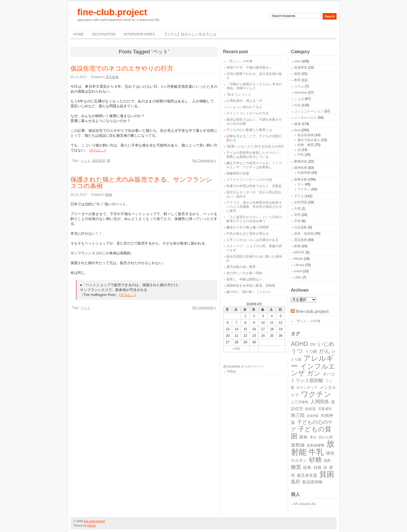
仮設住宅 (99, 161)
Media (299, 259)
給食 (307, 467)
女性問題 (301, 202)
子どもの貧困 (311, 432)
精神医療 (301, 168)
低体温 (310, 409)
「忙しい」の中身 (239, 61)
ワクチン (304, 189)
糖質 (296, 467)
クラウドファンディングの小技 (249, 180)
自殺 (317, 467)
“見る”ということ (239, 94)
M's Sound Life (305, 504)
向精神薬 (304, 173)
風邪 (295, 482)
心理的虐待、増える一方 (244, 101)
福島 (327, 461)
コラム (299, 86)
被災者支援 (307, 475)
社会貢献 (301, 227)
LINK (298, 277)
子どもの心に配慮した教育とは (249, 130)
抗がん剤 (326, 437)
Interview (301, 93)
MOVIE (299, 252)
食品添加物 (306, 135)
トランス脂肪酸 (307, 380)
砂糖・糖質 (306, 145)
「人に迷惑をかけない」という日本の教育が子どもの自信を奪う (254, 219)
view (297, 61)
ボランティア (307, 388)
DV (313, 344)
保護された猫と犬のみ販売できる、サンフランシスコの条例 (141, 183)
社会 (297, 105)
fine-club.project (112, 12)
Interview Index (139, 34)
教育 (297, 80)
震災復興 (112, 77)
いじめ (326, 344)
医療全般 (301, 179)
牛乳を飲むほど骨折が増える (248, 234)
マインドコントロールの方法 (248, 113)
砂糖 (315, 460)
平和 (297, 221)
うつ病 (311, 351)
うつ (297, 351)
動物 (109, 195)
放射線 (298, 445)
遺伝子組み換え (309, 140)
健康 (297, 124)
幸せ (313, 437)
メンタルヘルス (306, 118)
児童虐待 (325, 409)
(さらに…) (98, 150)
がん (325, 351)
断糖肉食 (301, 161)
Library (299, 265)
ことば (299, 99)
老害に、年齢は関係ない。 (246, 279)
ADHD (300, 344)
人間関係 (320, 402)
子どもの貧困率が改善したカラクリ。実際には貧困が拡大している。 (254, 155)
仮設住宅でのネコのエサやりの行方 (122, 68)
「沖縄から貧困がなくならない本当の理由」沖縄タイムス (254, 86)
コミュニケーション (309, 111)
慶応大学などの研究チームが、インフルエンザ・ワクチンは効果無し (254, 165)
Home (78, 34)
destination (104, 34)
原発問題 (313, 416)
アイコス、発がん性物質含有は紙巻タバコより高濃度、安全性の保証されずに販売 (254, 207)
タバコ (329, 374)
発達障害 (301, 68)
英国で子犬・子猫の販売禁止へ (249, 68)
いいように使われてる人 (244, 107)
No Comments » (204, 161)
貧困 (297, 74)
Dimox (92, 525)
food (297, 130)
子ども (299, 196)
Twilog (231, 371)
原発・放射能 (304, 234)
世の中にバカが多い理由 (244, 273)
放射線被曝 (315, 445)
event (298, 271)
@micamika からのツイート (243, 366)
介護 (297, 209)
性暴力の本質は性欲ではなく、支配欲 (254, 186)
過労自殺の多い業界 (241, 267)
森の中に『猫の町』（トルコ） (249, 292)
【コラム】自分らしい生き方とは (190, 34)
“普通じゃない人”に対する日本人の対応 (255, 146)
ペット (85, 161)
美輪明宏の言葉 (238, 173)
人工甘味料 (300, 402)
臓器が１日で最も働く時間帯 (248, 227)
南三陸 (298, 415)
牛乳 (301, 155)
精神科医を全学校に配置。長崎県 (251, 286)
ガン (301, 184)
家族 (303, 437)
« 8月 (237, 349)
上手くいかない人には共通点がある (252, 240)
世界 (297, 215)
